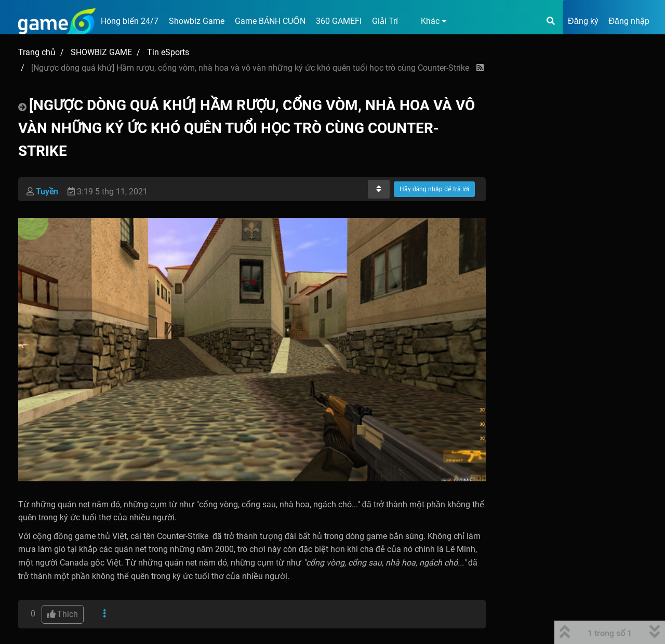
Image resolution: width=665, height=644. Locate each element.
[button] (428, 21)
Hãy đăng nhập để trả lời (434, 189)
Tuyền (47, 192)
